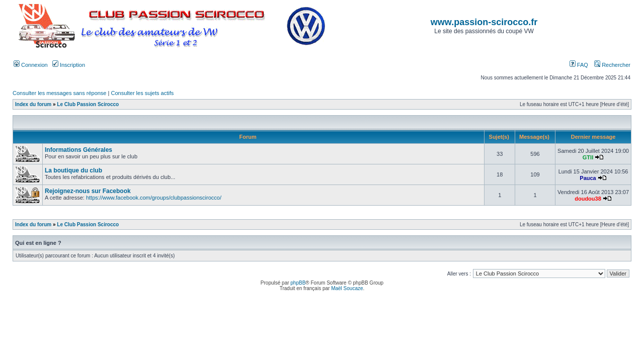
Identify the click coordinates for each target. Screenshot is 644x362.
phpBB (298, 283)
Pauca (588, 178)
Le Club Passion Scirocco (88, 104)
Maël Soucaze (347, 288)
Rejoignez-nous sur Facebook (88, 191)
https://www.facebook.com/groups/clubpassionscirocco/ (154, 198)
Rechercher (612, 65)
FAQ (579, 65)
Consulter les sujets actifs (142, 93)
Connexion (31, 65)
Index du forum (33, 104)
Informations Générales (78, 150)
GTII (588, 157)
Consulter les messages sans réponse (59, 93)
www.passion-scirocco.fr (484, 22)
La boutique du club (73, 170)
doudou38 (588, 199)
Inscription (69, 65)
